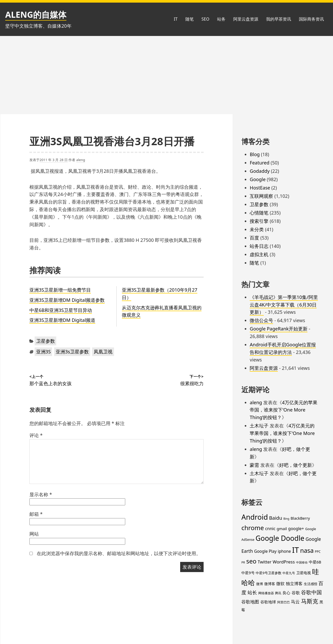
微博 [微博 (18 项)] (260, 584)
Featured (260, 163)
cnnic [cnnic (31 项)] (270, 529)
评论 (36, 435)
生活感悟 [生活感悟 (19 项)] (311, 584)
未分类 (257, 229)
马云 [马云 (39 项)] (295, 602)
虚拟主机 (259, 254)
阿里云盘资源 (246, 19)
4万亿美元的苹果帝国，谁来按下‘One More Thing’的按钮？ (284, 410)
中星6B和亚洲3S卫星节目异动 (61, 310)
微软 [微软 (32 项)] (280, 584)
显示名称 (41, 494)
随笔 (190, 19)
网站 (34, 534)
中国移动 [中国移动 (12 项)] (302, 562)
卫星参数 (46, 341)
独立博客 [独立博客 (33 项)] (294, 583)
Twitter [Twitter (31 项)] (265, 562)
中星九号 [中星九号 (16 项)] (289, 573)
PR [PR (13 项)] (243, 562)
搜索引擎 (259, 221)
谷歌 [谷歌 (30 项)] (296, 593)
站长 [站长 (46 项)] (252, 592)
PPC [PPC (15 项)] (318, 551)
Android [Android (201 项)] (255, 517)
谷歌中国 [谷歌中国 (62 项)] (311, 592)
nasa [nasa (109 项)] (307, 550)
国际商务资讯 (311, 19)
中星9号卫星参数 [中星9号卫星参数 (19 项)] (269, 573)
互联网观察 (261, 196)
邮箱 (36, 514)
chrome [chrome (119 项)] (253, 528)
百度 (254, 238)
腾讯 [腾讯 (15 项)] (278, 593)
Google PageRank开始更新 (279, 329)
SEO (205, 19)
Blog (255, 154)
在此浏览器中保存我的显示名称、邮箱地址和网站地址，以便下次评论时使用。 (119, 553)
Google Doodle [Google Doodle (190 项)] (280, 538)
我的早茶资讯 (279, 19)
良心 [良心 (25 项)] (286, 593)
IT (175, 19)
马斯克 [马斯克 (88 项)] (310, 601)
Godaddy (260, 171)
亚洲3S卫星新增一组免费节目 (60, 290)
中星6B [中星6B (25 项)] (315, 562)
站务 (221, 19)
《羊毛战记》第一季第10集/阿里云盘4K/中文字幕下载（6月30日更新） (284, 305)
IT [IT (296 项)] (296, 550)
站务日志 (259, 246)
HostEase (260, 188)
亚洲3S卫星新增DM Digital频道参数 (67, 300)
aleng (81, 160)
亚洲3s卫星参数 (72, 352)
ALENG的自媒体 (36, 14)
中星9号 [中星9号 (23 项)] (248, 573)
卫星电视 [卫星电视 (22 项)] (304, 573)
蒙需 (254, 465)
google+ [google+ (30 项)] (296, 529)
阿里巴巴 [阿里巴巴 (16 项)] (284, 602)
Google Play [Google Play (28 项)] (265, 551)
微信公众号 (261, 320)
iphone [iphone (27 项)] (284, 551)
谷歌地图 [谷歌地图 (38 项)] (250, 602)
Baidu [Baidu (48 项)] (276, 518)
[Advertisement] (167, 75)
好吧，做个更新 (296, 465)
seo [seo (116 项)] (251, 561)
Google (258, 179)
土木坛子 (259, 426)
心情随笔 (259, 213)
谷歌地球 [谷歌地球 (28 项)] (268, 602)
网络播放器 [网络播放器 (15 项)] (266, 593)
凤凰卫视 (103, 352)
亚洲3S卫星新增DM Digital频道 (62, 320)
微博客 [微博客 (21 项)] (270, 584)
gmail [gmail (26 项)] (282, 529)
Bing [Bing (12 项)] (287, 519)
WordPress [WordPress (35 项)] (284, 562)
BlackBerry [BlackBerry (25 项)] (300, 518)
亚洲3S (43, 352)
